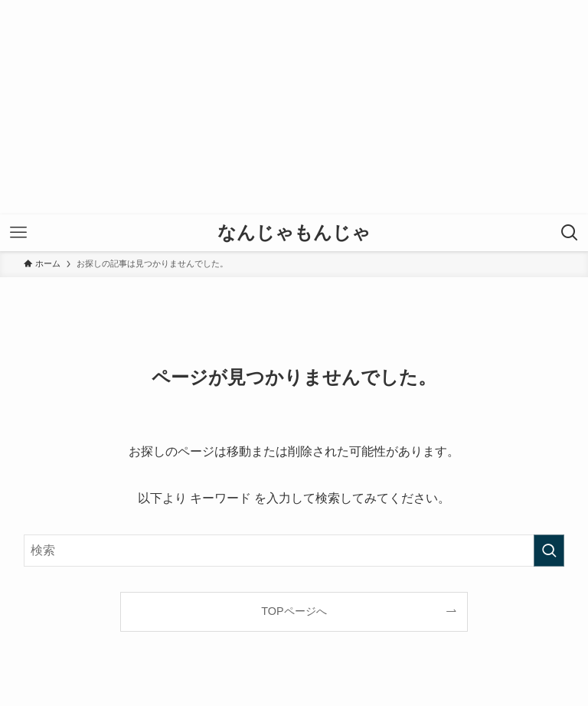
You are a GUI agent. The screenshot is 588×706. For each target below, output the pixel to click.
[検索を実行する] (549, 551)
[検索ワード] (294, 551)
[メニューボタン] (18, 233)
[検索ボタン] (570, 233)
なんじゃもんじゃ (294, 233)
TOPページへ (294, 611)
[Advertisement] (294, 107)
